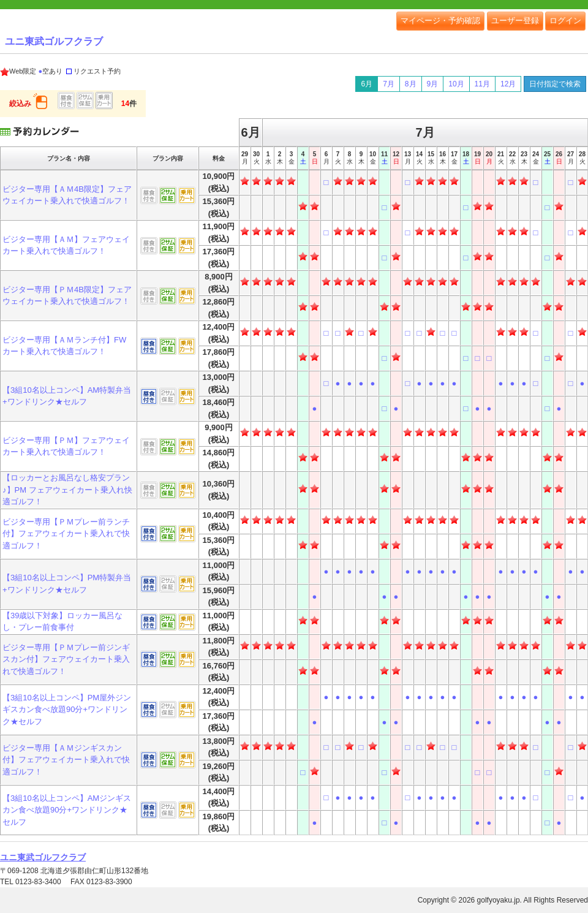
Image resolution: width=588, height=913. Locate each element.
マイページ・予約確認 (440, 21)
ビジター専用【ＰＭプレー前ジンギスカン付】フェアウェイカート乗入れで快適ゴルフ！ (66, 659)
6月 (367, 84)
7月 (389, 84)
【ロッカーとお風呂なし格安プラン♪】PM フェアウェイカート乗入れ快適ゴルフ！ (67, 490)
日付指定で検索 (555, 84)
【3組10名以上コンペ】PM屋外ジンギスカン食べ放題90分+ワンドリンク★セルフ (67, 710)
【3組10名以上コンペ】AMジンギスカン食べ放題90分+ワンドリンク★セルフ (67, 810)
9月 (433, 84)
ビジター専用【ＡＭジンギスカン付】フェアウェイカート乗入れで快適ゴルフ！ (66, 760)
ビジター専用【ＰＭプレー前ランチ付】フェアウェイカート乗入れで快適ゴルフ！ (66, 534)
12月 (508, 84)
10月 (456, 84)
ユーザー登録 (515, 21)
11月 (482, 84)
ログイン (565, 21)
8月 (411, 84)
